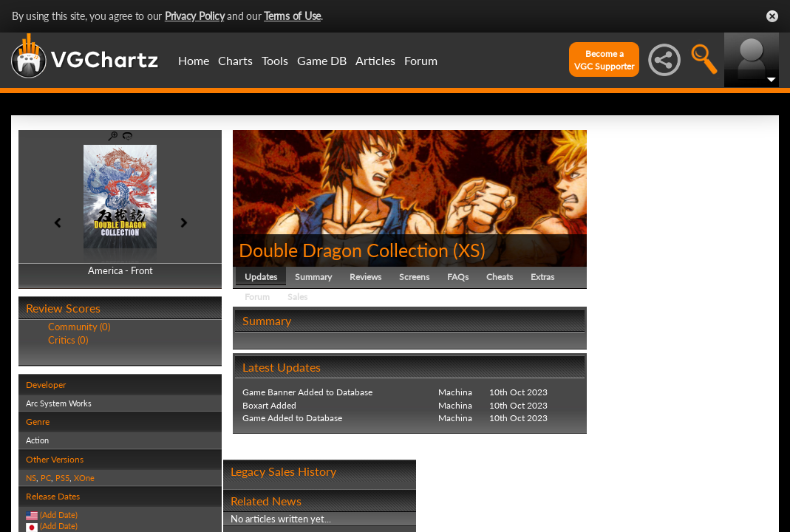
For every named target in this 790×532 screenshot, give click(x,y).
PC (46, 478)
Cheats (500, 277)
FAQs (458, 277)
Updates (261, 277)
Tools (275, 60)
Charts (235, 60)
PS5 (62, 478)
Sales (297, 297)
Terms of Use (292, 16)
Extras (542, 277)
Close (772, 16)
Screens (414, 277)
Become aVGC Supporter (604, 60)
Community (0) (79, 327)
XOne (84, 478)
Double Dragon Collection (344, 250)
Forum (421, 60)
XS (469, 250)
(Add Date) (59, 515)
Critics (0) (68, 340)
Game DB (322, 60)
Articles (375, 60)
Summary (313, 277)
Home (194, 60)
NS (31, 478)
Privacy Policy (195, 16)
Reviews (365, 277)
